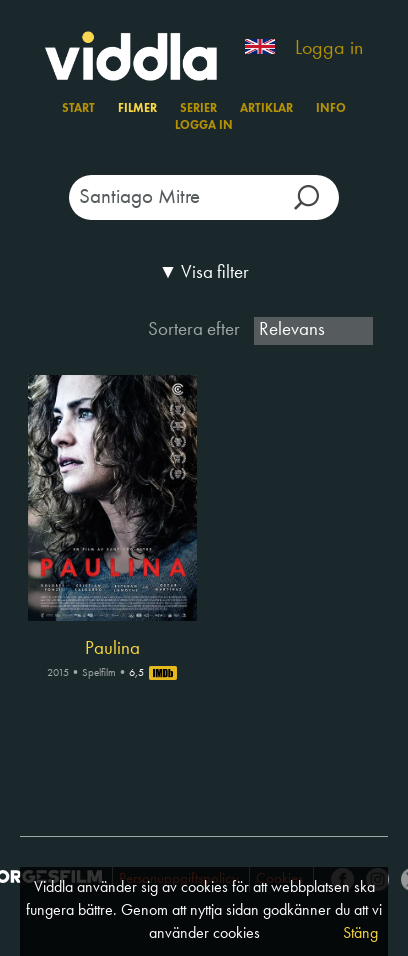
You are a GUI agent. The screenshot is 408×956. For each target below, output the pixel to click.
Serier (198, 109)
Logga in (329, 49)
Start (78, 109)
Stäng (360, 934)
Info (331, 109)
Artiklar (266, 109)
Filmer (137, 109)
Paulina (112, 649)
